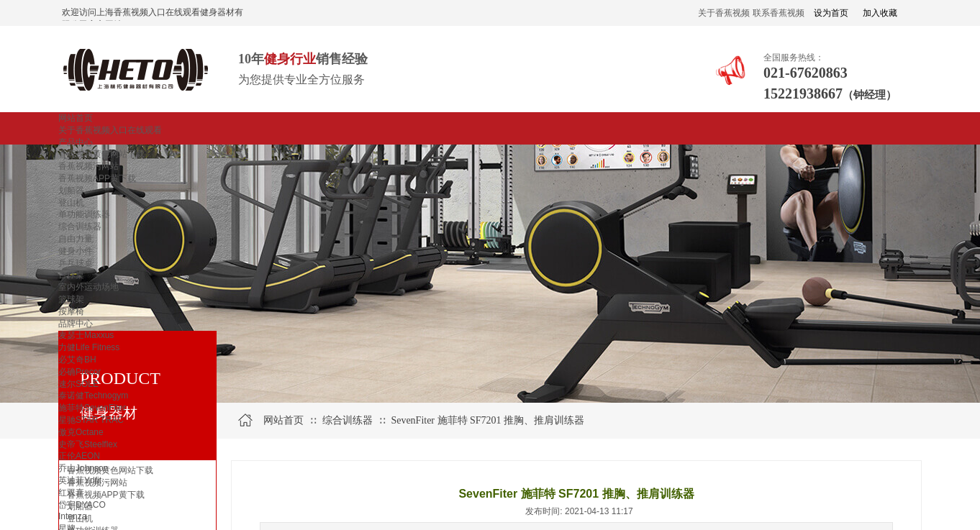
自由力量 (76, 239)
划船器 (71, 191)
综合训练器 (80, 227)
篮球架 (71, 299)
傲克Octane (81, 432)
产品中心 (76, 142)
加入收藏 (880, 13)
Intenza (72, 516)
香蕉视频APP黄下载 (97, 178)
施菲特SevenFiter (92, 408)
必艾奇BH (77, 360)
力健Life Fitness (89, 347)
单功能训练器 (84, 214)
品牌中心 (76, 324)
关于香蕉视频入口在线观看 (110, 130)
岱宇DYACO (82, 505)
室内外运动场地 (89, 287)
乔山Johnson (83, 468)
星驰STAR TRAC (91, 420)
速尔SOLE (78, 384)
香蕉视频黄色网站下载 (101, 154)
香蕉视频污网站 (89, 166)
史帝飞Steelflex (88, 444)
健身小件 (76, 251)
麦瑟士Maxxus (86, 335)
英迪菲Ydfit (80, 480)
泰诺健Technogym (93, 396)
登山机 (71, 203)
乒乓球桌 (76, 263)
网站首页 (76, 118)
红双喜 (71, 493)
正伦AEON (79, 456)
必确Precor (80, 372)
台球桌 (71, 275)
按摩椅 (71, 311)
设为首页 (831, 13)
